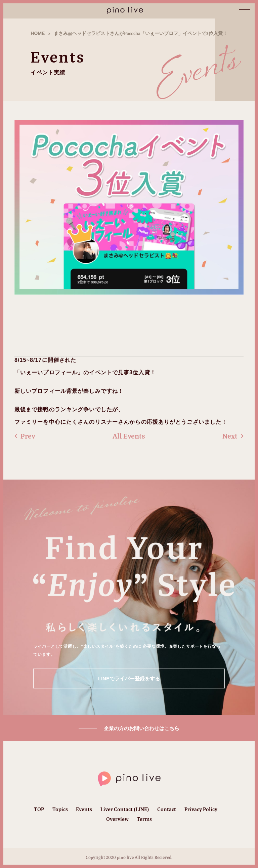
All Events (129, 436)
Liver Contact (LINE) (125, 809)
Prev (25, 436)
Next (233, 436)
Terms (144, 819)
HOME (38, 33)
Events (84, 809)
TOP (39, 809)
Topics (60, 809)
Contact (167, 809)
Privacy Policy (201, 809)
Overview (117, 819)
